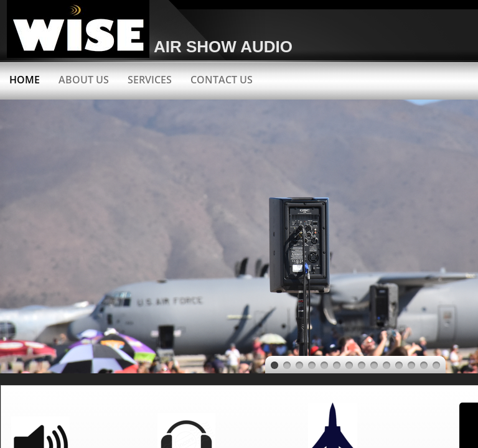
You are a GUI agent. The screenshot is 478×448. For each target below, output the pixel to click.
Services (150, 80)
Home (25, 80)
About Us (84, 80)
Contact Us (222, 80)
